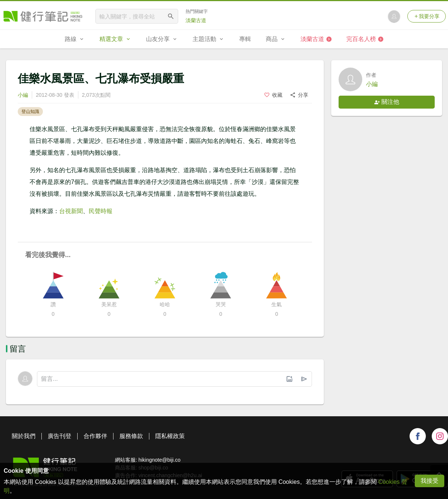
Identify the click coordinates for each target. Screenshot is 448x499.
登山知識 (30, 112)
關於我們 (24, 436)
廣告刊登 (60, 436)
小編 (23, 95)
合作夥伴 (95, 436)
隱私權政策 (170, 436)
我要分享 (427, 16)
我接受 (430, 481)
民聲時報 (101, 211)
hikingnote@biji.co (159, 460)
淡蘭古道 (196, 20)
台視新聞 (71, 211)
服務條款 (131, 436)
